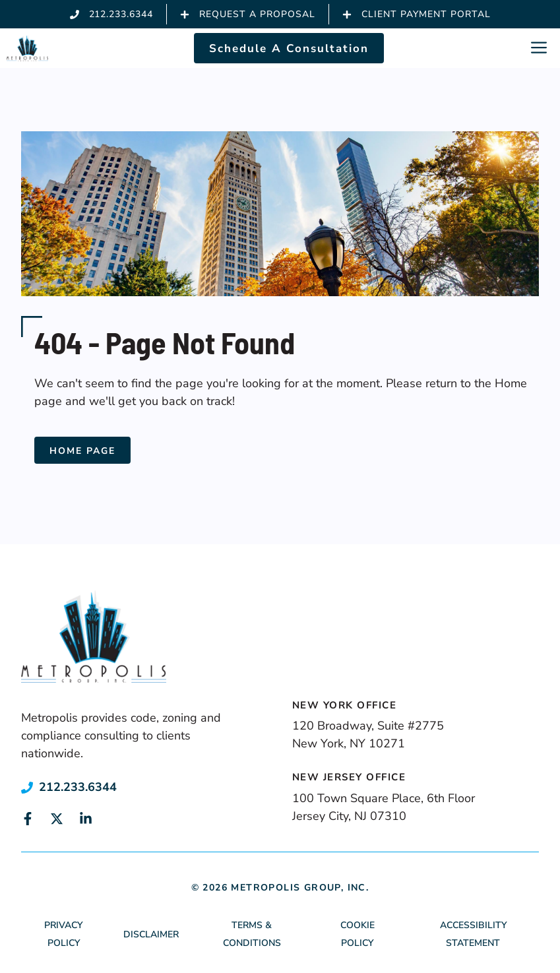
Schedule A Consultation (289, 48)
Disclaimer (151, 934)
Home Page (82, 451)
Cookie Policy (358, 934)
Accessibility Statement (473, 934)
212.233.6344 (78, 787)
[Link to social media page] (28, 819)
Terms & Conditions (252, 934)
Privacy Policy (63, 934)
